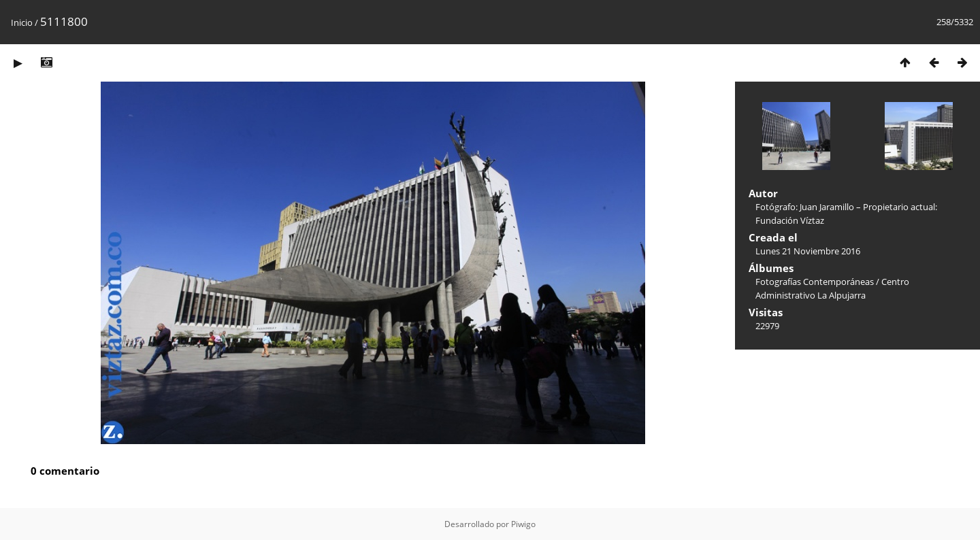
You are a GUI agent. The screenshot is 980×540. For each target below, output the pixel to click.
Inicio (22, 22)
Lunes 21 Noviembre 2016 (808, 251)
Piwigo (523, 524)
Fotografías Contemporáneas (815, 282)
